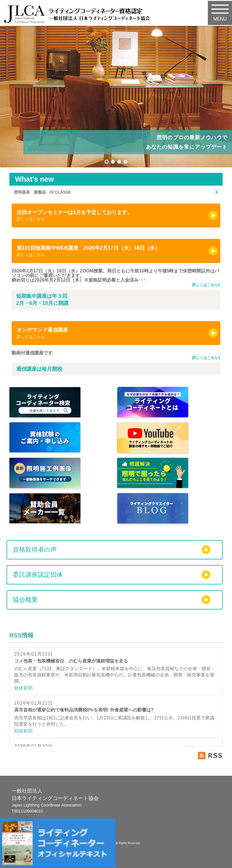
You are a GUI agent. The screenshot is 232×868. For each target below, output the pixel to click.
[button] (107, 162)
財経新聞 (23, 688)
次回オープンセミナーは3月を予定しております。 (112, 215)
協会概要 (25, 600)
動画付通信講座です (116, 356)
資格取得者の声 (35, 550)
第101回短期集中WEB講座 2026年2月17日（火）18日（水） (112, 251)
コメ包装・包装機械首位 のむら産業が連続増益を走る (71, 661)
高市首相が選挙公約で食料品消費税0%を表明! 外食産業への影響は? (84, 710)
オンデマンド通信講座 (112, 333)
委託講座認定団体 (38, 575)
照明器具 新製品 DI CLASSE (43, 192)
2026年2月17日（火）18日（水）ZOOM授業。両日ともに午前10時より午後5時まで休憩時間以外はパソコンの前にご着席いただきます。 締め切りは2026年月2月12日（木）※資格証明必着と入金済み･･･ (116, 278)
